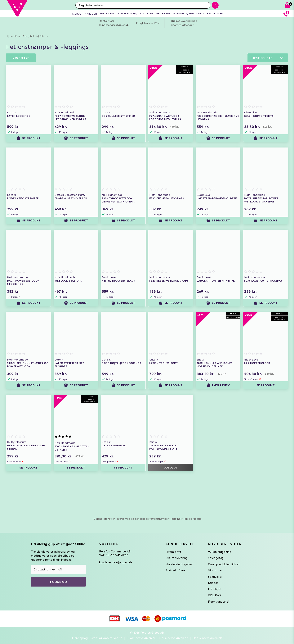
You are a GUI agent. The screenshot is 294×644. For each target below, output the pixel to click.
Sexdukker (215, 577)
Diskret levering (177, 558)
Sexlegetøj (216, 558)
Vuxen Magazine (220, 552)
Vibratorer (215, 570)
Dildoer (213, 583)
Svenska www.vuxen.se (107, 638)
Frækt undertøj (219, 602)
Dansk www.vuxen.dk (207, 638)
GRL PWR (215, 595)
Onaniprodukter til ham (224, 564)
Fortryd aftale (175, 570)
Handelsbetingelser (179, 564)
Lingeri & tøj (21, 36)
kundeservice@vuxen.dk (116, 562)
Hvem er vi (173, 552)
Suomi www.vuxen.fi (141, 638)
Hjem (10, 36)
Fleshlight (215, 589)
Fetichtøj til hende (39, 36)
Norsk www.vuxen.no (174, 638)
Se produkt (29, 138)
